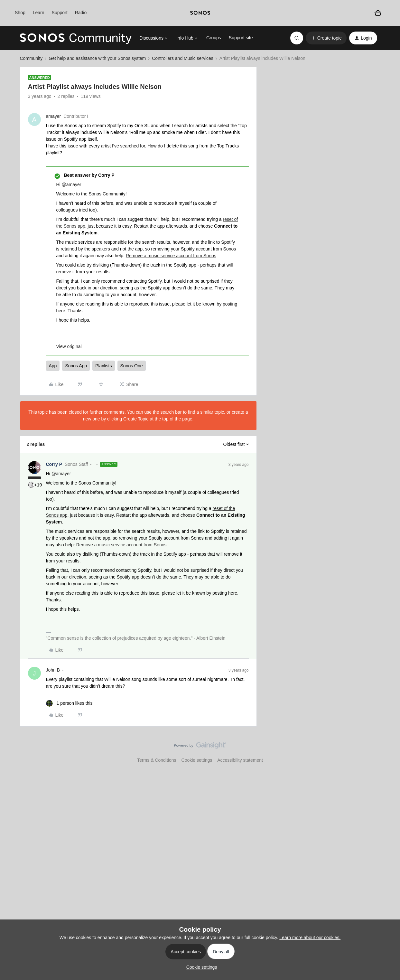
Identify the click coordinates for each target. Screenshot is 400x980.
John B (53, 670)
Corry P (54, 464)
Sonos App (76, 366)
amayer (54, 116)
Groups (214, 38)
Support (60, 13)
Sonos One (132, 366)
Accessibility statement (240, 760)
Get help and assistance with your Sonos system (97, 58)
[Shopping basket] (378, 13)
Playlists (103, 366)
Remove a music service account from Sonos (171, 256)
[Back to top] (387, 751)
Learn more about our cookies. (310, 938)
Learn (39, 13)
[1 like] (69, 703)
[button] (326, 38)
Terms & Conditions (157, 760)
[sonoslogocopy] (200, 13)
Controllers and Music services (183, 58)
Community (31, 58)
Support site (241, 38)
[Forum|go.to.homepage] (76, 38)
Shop (20, 13)
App (53, 366)
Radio (81, 13)
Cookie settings (197, 760)
